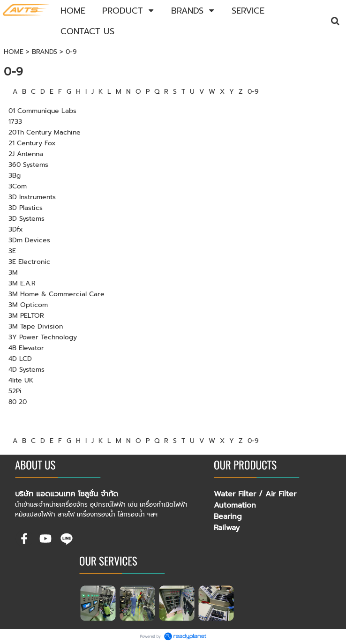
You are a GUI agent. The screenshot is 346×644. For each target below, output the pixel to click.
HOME (14, 52)
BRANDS (45, 52)
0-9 (253, 92)
